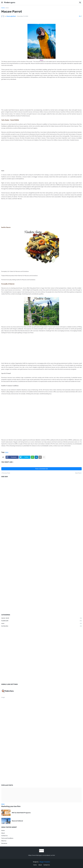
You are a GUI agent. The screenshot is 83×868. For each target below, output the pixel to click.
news (7, 8)
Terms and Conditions (7, 838)
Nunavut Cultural (17, 821)
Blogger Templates (45, 862)
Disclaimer (4, 843)
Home (3, 8)
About (3, 833)
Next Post (78, 473)
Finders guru (10, 2)
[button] (2, 3)
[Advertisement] (41, 95)
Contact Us (4, 836)
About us (4, 841)
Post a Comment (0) (42, 469)
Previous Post (6, 473)
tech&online (41, 626)
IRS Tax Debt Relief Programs (21, 813)
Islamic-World (41, 618)
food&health (41, 621)
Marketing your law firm (11, 806)
